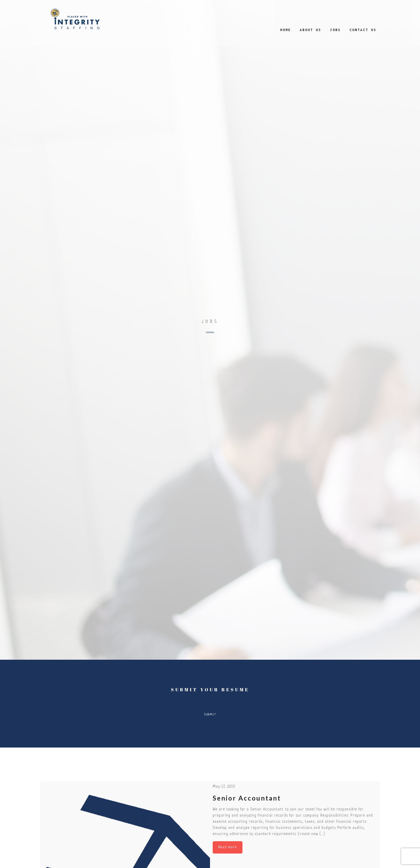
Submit (210, 715)
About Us (310, 30)
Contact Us (363, 30)
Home (286, 30)
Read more (228, 847)
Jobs (335, 30)
